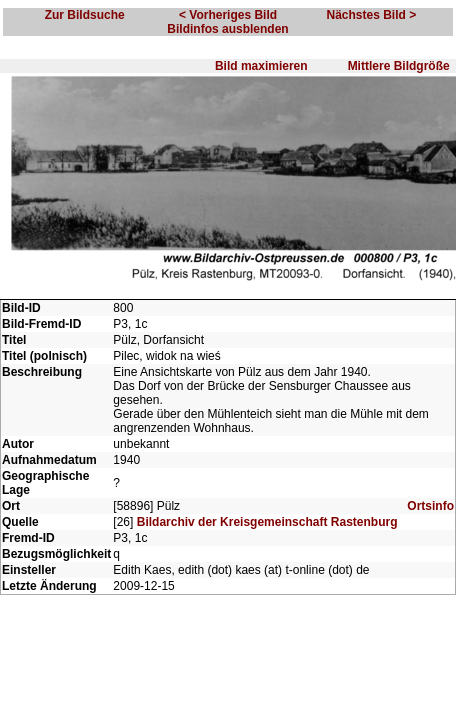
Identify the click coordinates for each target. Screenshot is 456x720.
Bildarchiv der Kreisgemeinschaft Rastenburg (267, 561)
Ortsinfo (430, 545)
